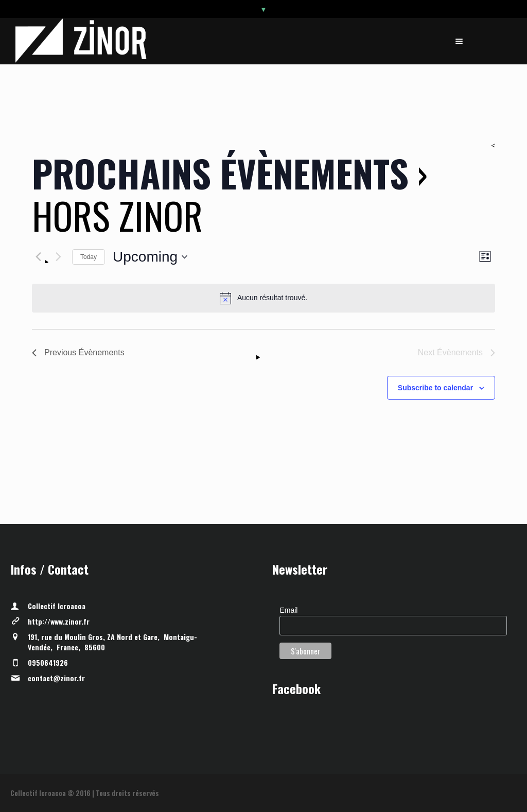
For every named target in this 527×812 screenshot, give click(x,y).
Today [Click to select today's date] (89, 257)
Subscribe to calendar (435, 388)
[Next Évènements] (58, 257)
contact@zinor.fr (56, 678)
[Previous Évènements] (38, 257)
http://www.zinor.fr (59, 621)
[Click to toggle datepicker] (150, 257)
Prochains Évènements (220, 173)
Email (288, 610)
